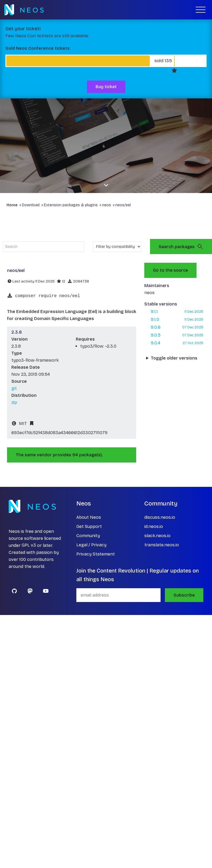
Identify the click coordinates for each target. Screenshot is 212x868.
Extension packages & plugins (71, 205)
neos (107, 205)
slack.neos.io (157, 536)
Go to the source (170, 270)
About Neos (89, 517)
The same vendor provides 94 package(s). (59, 455)
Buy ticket (106, 87)
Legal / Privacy (91, 545)
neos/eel (123, 205)
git (14, 388)
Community (88, 536)
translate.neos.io (162, 545)
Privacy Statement (96, 554)
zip (14, 402)
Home (12, 205)
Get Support (89, 526)
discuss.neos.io (160, 517)
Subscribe (184, 595)
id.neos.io (154, 526)
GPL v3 (29, 545)
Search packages (181, 247)
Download (31, 205)
